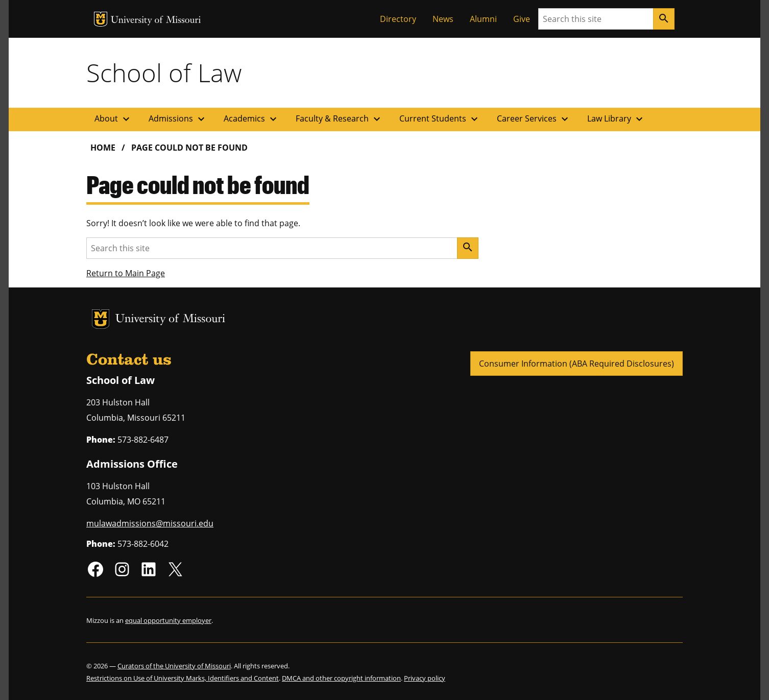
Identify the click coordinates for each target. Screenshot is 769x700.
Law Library (616, 119)
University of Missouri (156, 21)
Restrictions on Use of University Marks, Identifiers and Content (183, 678)
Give (522, 19)
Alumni (483, 19)
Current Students (440, 119)
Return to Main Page (126, 273)
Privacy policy (425, 678)
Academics (251, 119)
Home (103, 148)
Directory (398, 19)
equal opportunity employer (168, 620)
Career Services (534, 119)
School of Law (164, 73)
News (443, 19)
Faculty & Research (339, 119)
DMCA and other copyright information (341, 678)
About (113, 119)
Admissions (178, 119)
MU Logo (101, 19)
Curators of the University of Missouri (174, 666)
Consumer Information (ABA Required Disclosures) (576, 364)
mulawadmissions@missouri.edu (150, 523)
